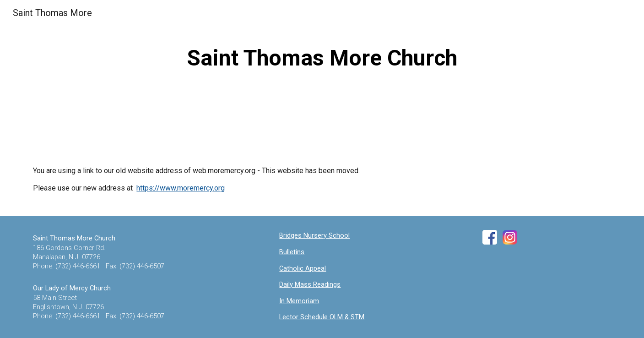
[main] (322, 58)
